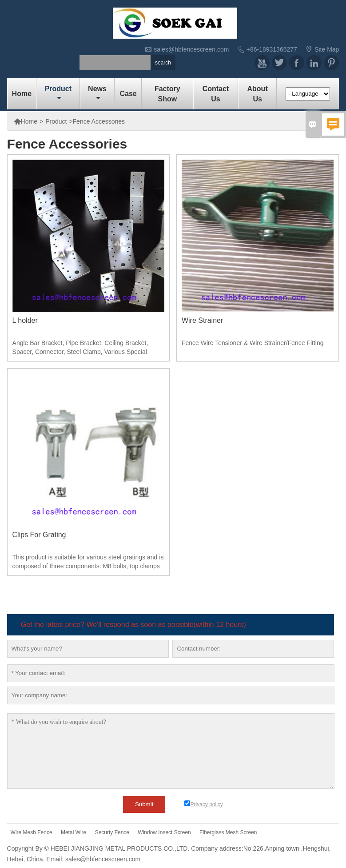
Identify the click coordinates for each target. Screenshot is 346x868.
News (97, 93)
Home (22, 94)
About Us (258, 94)
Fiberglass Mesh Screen (228, 832)
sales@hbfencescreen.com (191, 49)
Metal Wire (74, 832)
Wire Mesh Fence (32, 832)
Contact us (216, 94)
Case (128, 94)
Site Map (327, 49)
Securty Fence (112, 832)
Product (58, 93)
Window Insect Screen (164, 832)
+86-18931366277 (272, 49)
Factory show (167, 94)
